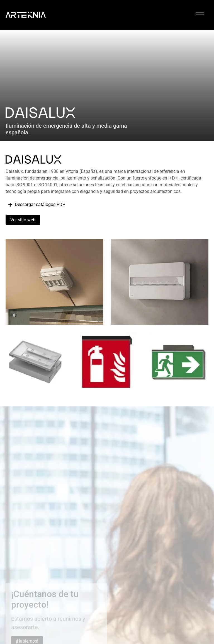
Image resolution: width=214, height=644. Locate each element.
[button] (200, 15)
